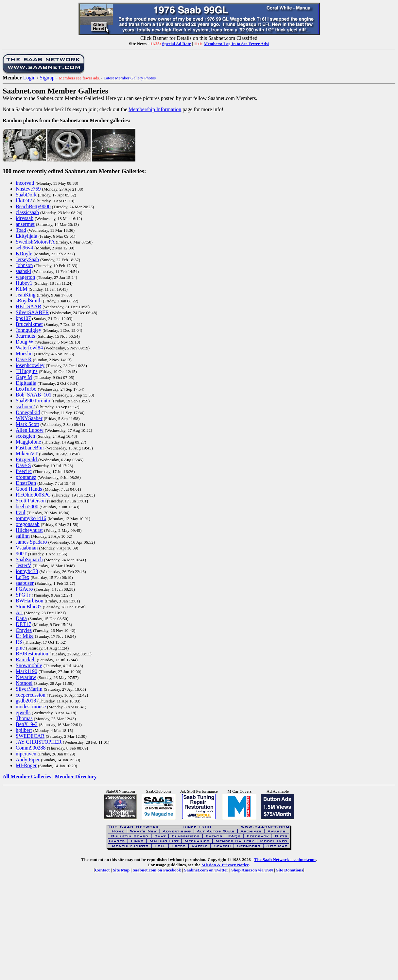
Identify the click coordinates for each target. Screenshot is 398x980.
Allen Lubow (30, 430)
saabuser (25, 583)
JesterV (24, 565)
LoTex (23, 577)
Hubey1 (24, 283)
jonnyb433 (27, 571)
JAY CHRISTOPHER (39, 742)
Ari (19, 612)
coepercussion (31, 695)
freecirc (24, 471)
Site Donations (289, 870)
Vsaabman (27, 548)
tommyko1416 (31, 518)
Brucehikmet (29, 324)
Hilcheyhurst (29, 530)
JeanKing (26, 295)
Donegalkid (28, 412)
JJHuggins (27, 371)
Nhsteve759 (28, 189)
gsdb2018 (26, 701)
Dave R (24, 359)
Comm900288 (31, 748)
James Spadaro (31, 542)
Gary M (24, 377)
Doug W (25, 342)
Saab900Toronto (33, 401)
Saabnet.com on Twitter (206, 870)
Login (29, 78)
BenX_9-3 (27, 724)
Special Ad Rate (176, 44)
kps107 (23, 318)
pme (20, 648)
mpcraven (26, 754)
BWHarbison (29, 601)
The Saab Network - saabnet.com (285, 860)
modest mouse (31, 707)
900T (21, 554)
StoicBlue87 (29, 607)
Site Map (121, 870)
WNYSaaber (29, 418)
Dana (21, 618)
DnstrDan (26, 483)
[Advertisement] (199, 932)
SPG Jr (23, 595)
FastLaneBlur (30, 448)
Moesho (24, 354)
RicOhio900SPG (33, 495)
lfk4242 (24, 201)
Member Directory (76, 777)
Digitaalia (26, 383)
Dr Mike (25, 636)
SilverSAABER (32, 312)
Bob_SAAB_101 (34, 395)
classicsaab (27, 212)
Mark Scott (27, 424)
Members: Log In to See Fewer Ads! (236, 44)
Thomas (24, 718)
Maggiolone (28, 442)
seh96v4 (24, 248)
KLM (22, 289)
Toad (21, 230)
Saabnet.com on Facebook (157, 870)
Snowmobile (29, 665)
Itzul (20, 512)
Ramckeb (26, 659)
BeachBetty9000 (33, 206)
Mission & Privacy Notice (225, 865)
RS (19, 642)
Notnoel (24, 683)
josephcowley (30, 365)
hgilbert (24, 730)
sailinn (23, 536)
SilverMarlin (29, 689)
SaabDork (26, 195)
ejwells (23, 712)
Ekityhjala (26, 236)
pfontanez (26, 477)
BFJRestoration (32, 654)
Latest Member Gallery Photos (130, 78)
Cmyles (24, 630)
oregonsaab (28, 524)
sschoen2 (25, 406)
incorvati (25, 183)
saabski (23, 271)
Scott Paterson (31, 501)
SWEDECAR (30, 736)
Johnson (24, 265)
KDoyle (24, 253)
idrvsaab (25, 218)
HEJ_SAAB (28, 306)
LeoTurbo (26, 389)
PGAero (24, 589)
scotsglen (26, 436)
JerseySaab (27, 259)
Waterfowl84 (29, 348)
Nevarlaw (26, 677)
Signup (47, 78)
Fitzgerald (27, 459)
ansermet (25, 224)
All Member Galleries (27, 777)
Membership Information (155, 109)
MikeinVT (27, 454)
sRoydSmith (29, 301)
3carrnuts (26, 336)
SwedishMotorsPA (35, 242)
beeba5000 (27, 507)
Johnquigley (28, 330)
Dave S (23, 465)
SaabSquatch (29, 559)
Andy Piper (28, 760)
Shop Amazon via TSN (252, 870)
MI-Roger (26, 765)
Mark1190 (26, 671)
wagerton (26, 277)
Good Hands (29, 489)
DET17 (23, 624)
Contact (102, 870)
